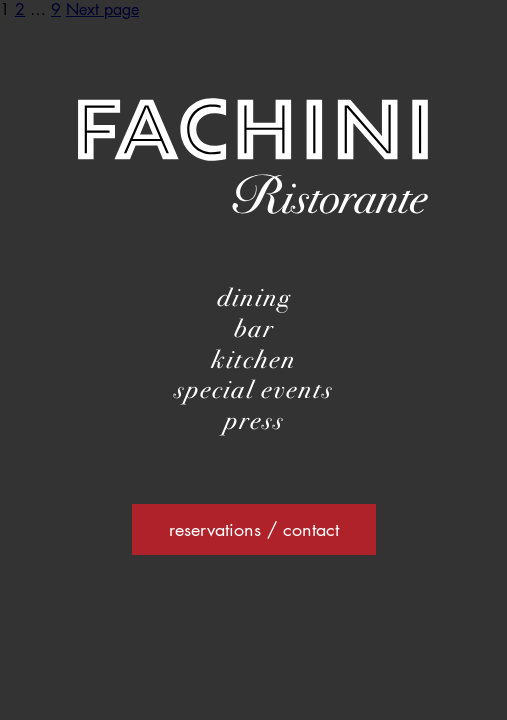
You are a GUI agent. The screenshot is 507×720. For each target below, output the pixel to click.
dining (254, 297)
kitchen (253, 359)
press (254, 420)
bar (254, 328)
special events (253, 389)
